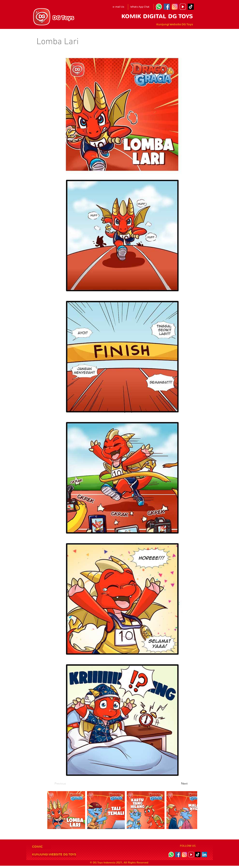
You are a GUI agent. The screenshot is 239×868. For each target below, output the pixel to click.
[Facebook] (167, 7)
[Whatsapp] (159, 7)
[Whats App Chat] (140, 7)
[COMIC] (42, 847)
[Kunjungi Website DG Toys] (175, 25)
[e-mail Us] (118, 7)
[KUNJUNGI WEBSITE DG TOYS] (54, 854)
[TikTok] (191, 7)
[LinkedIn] (204, 854)
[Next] (178, 784)
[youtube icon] (183, 7)
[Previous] (67, 784)
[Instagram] (175, 7)
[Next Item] (191, 810)
